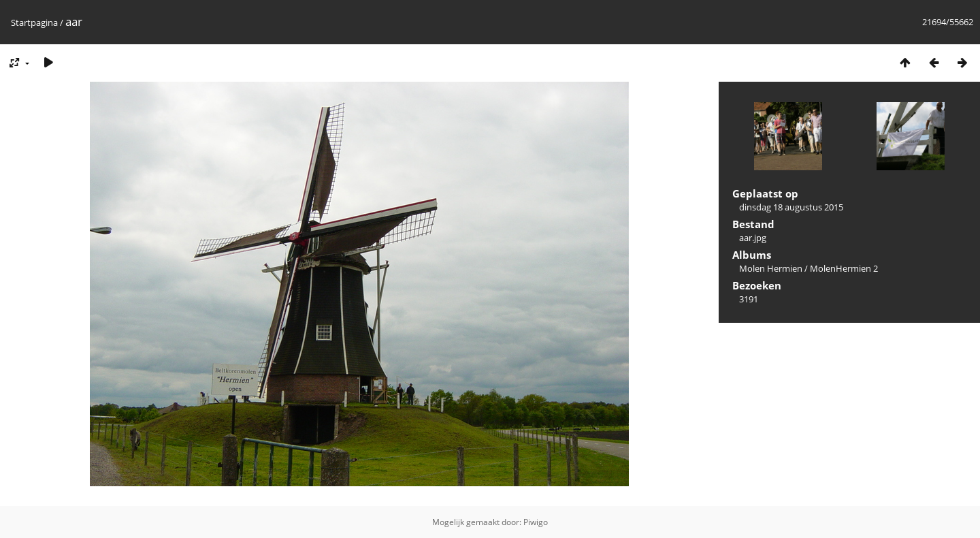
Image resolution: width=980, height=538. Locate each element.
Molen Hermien (771, 268)
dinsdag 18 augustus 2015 (791, 207)
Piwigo (536, 522)
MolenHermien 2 (844, 268)
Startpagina (34, 22)
